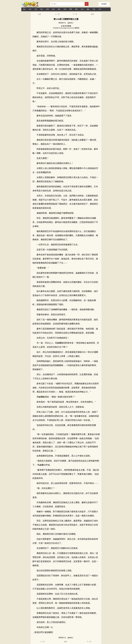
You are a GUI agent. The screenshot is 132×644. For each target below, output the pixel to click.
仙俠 (53, 9)
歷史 (77, 9)
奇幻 (42, 9)
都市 (59, 9)
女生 (30, 9)
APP (100, 9)
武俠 (47, 9)
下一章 (75, 14)
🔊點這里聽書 (66, 26)
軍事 (71, 9)
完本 (94, 9)
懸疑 (88, 9)
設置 (39, 14)
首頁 (24, 9)
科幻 (82, 9)
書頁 (93, 14)
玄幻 (36, 9)
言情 (65, 9)
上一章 (57, 14)
